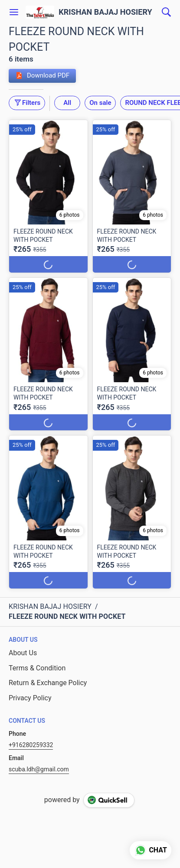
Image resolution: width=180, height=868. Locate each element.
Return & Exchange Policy (48, 683)
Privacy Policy (30, 698)
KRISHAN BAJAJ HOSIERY (105, 12)
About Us (23, 653)
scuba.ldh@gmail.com (39, 769)
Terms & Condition (37, 668)
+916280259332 (31, 745)
